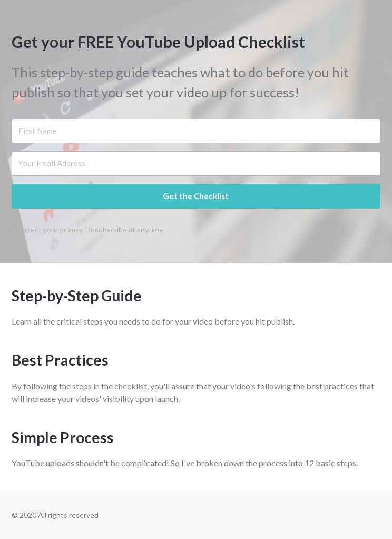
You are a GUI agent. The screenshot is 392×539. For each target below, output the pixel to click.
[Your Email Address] (196, 164)
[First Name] (196, 131)
